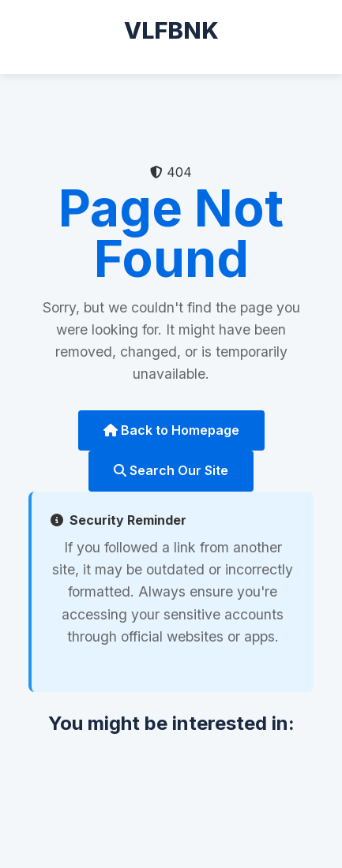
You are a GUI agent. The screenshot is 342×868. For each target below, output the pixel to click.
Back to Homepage (171, 430)
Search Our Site (171, 470)
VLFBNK (171, 30)
